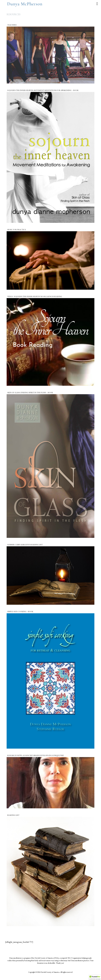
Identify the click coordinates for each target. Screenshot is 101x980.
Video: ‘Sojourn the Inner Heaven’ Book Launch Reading (35, 296)
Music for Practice (17, 230)
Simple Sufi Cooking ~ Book (20, 612)
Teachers (12, 25)
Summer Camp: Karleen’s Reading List (25, 545)
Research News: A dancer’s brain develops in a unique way (36, 755)
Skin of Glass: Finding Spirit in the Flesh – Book (30, 393)
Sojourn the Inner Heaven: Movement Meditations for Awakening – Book (43, 90)
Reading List (13, 815)
